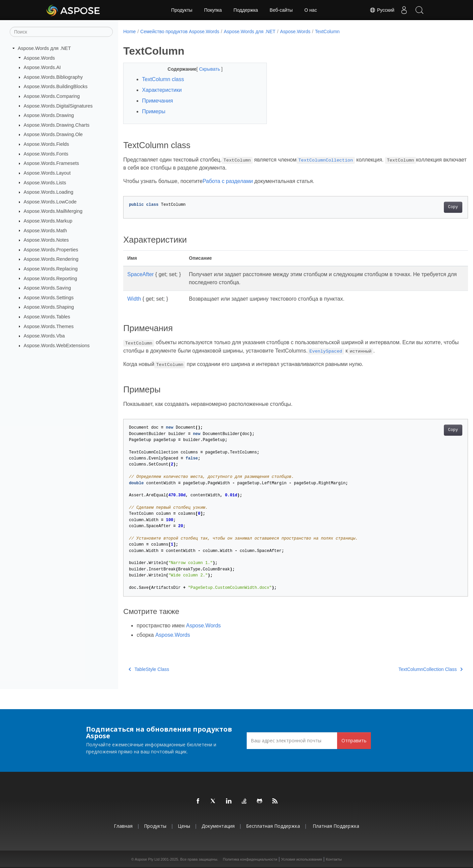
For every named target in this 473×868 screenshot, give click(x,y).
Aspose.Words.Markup (48, 221)
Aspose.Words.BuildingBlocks (56, 86)
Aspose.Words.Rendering (51, 259)
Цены (184, 826)
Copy (429, 207)
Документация (218, 826)
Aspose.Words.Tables (47, 317)
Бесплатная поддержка (273, 826)
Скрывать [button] (205, 69)
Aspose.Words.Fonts (46, 154)
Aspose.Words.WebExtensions (57, 346)
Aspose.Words (39, 58)
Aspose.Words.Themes (49, 326)
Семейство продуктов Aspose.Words (180, 32)
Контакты (334, 859)
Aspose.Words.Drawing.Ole (53, 134)
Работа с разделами (228, 181)
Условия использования (302, 859)
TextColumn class (163, 79)
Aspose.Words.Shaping (49, 307)
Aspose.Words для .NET (44, 48)
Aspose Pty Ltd (147, 859)
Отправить (354, 740)
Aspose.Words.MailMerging (53, 211)
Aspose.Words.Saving (47, 288)
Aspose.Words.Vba (44, 336)
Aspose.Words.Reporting (51, 278)
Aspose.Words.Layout (47, 173)
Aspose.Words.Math (45, 230)
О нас (310, 10)
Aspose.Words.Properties (51, 250)
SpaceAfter (140, 274)
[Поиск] (61, 32)
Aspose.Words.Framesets (51, 163)
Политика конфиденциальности (250, 859)
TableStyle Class (149, 669)
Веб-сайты (281, 10)
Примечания (157, 101)
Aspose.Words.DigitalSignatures (58, 106)
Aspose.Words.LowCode (50, 202)
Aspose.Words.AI (42, 67)
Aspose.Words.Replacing (51, 269)
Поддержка (246, 10)
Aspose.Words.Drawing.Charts (57, 125)
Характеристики (162, 90)
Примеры (154, 111)
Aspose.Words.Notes (46, 240)
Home (129, 32)
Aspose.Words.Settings (49, 298)
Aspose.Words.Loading (49, 192)
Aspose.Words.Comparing (52, 96)
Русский (380, 10)
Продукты (182, 10)
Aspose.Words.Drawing (49, 115)
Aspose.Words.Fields (47, 144)
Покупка (213, 10)
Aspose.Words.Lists (45, 182)
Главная (123, 826)
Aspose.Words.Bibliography (53, 77)
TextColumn (327, 32)
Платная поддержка (336, 826)
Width (134, 299)
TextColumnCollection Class (407, 669)
